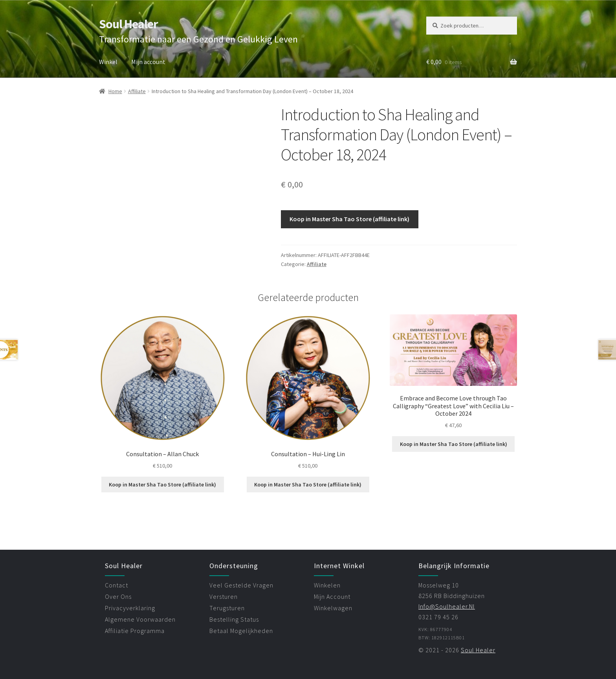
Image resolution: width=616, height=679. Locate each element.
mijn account (332, 596)
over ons (118, 596)
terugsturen (227, 608)
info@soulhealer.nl (447, 606)
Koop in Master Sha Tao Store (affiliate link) (349, 219)
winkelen (327, 585)
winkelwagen (333, 608)
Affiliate (137, 91)
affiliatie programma (135, 631)
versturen (224, 596)
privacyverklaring (130, 608)
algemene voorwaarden (140, 619)
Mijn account (148, 62)
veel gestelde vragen (241, 585)
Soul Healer (128, 24)
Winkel (108, 62)
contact (116, 585)
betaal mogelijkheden (241, 631)
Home (115, 91)
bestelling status (234, 619)
